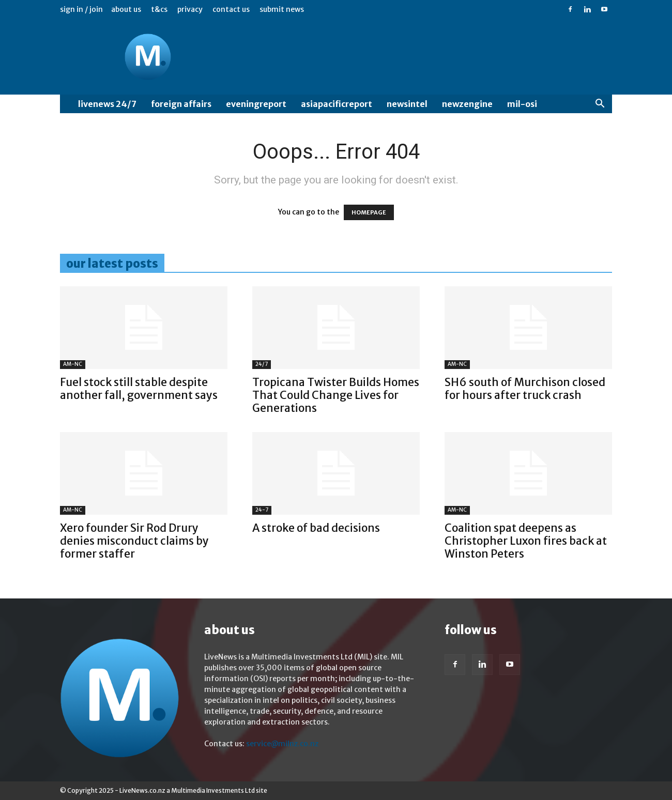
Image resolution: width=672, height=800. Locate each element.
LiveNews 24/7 (107, 104)
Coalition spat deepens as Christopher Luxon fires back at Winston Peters (526, 541)
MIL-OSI (522, 104)
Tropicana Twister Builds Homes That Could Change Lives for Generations (336, 395)
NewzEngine (467, 104)
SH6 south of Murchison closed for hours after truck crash (525, 389)
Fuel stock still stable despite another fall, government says (139, 389)
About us (126, 9)
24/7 (262, 364)
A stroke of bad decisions (316, 528)
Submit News (282, 9)
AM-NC (73, 364)
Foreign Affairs (181, 104)
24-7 (262, 510)
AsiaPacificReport (337, 104)
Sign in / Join (81, 9)
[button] (600, 105)
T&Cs (159, 9)
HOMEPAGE (369, 212)
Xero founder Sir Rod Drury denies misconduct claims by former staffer (134, 541)
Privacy (190, 9)
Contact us (231, 9)
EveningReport (256, 104)
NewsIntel (407, 104)
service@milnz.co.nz (282, 744)
